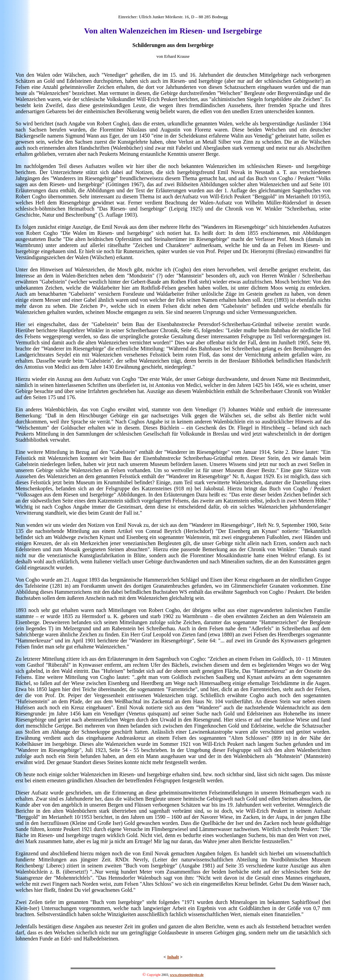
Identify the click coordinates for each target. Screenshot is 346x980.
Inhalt (173, 957)
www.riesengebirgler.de (187, 975)
